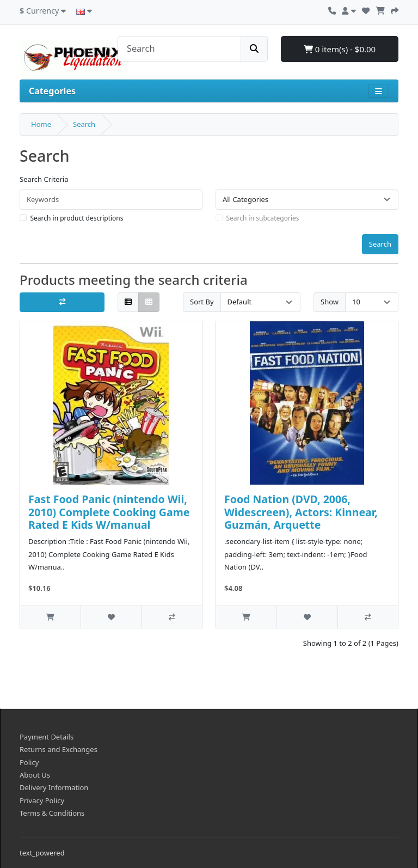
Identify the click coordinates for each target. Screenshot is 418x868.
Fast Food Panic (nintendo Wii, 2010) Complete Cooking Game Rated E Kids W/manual (109, 512)
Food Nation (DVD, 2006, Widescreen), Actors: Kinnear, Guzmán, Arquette (301, 512)
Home (41, 124)
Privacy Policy (42, 800)
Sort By (202, 302)
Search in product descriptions (77, 218)
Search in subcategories (263, 218)
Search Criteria (44, 179)
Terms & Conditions (52, 813)
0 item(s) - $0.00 (340, 49)
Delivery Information (54, 787)
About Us (35, 775)
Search (84, 124)
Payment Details (47, 737)
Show (330, 302)
